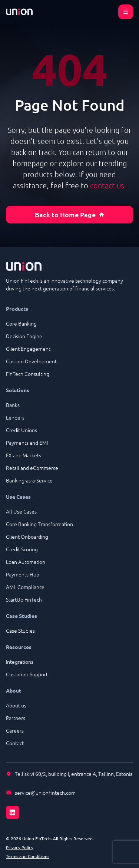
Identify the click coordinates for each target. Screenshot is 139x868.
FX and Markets (24, 455)
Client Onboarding (27, 536)
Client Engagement (28, 349)
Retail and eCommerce (32, 468)
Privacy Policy (20, 847)
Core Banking (21, 323)
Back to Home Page (70, 214)
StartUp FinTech (24, 599)
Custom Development (31, 361)
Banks (13, 405)
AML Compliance (25, 587)
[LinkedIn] (69, 808)
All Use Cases (21, 511)
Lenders (15, 417)
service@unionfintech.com (45, 793)
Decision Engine (24, 336)
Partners (16, 718)
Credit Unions (21, 430)
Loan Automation (26, 562)
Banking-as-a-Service (29, 480)
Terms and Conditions (28, 856)
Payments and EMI (27, 443)
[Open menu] (126, 12)
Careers (15, 730)
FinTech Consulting (28, 374)
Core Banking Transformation (39, 524)
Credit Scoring (22, 549)
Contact (15, 743)
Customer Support (27, 674)
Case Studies (20, 630)
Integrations (20, 662)
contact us (107, 185)
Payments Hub (23, 574)
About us (16, 705)
